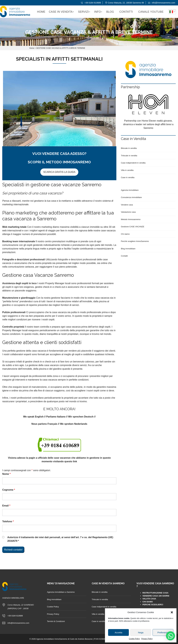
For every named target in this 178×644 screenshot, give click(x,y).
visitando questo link (65, 461)
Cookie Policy (134, 639)
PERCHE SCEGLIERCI (153, 605)
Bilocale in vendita (129, 148)
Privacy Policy (147, 639)
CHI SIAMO (148, 602)
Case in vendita (128, 177)
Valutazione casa (128, 212)
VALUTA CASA (149, 599)
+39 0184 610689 (91, 3)
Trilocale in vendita (129, 156)
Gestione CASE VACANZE (133, 227)
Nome (6, 474)
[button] (172, 612)
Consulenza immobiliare (131, 197)
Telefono (8, 521)
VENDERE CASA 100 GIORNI (156, 596)
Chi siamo (125, 234)
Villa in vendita (127, 170)
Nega (141, 632)
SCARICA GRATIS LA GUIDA (59, 172)
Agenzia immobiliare (130, 190)
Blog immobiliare (128, 249)
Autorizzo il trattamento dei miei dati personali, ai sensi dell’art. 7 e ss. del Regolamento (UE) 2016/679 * (60, 539)
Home (32, 48)
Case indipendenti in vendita (133, 163)
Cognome (9, 490)
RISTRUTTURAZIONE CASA (156, 593)
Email (6, 506)
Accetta (118, 632)
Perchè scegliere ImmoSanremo (135, 241)
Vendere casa (127, 205)
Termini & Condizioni (56, 621)
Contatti (124, 256)
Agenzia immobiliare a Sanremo (61, 592)
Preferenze (163, 632)
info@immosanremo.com (162, 3)
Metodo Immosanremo (131, 219)
